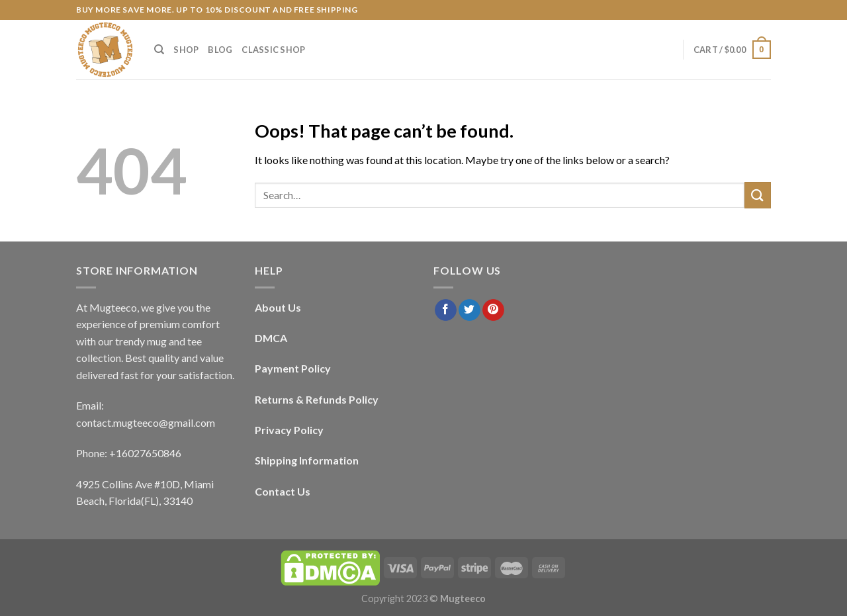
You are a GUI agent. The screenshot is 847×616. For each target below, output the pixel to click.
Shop (186, 50)
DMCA (271, 338)
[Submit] (758, 195)
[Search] (159, 50)
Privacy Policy (289, 430)
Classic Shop (273, 50)
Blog (220, 50)
